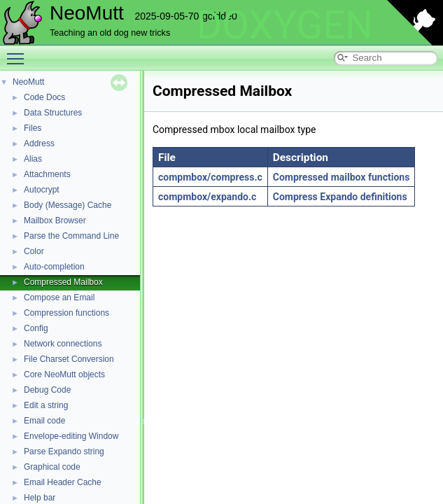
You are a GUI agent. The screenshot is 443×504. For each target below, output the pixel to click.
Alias (33, 159)
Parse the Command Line (71, 236)
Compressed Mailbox (63, 282)
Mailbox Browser (55, 220)
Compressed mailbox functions (342, 177)
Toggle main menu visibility (19, 52)
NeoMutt (28, 82)
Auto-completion (54, 267)
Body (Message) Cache (68, 205)
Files (33, 128)
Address (39, 143)
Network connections (63, 344)
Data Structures (53, 113)
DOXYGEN (284, 25)
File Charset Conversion (69, 359)
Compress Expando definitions (340, 197)
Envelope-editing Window (71, 436)
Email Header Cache (63, 482)
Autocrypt (42, 190)
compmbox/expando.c (207, 197)
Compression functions (66, 313)
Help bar (40, 498)
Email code (44, 421)
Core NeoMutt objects (64, 374)
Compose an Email (59, 297)
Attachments (47, 174)
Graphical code (52, 467)
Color (34, 251)
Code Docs (44, 97)
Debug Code (47, 390)
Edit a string (46, 405)
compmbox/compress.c (210, 177)
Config (36, 328)
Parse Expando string (64, 451)
